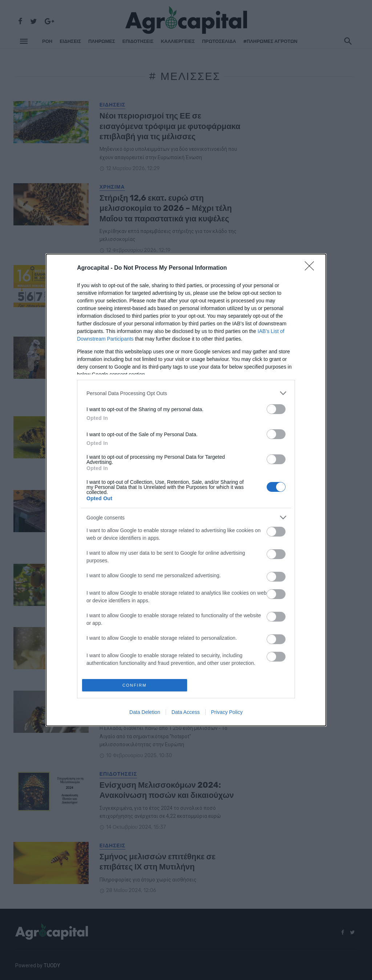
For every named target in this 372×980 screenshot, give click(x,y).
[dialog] (186, 490)
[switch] (276, 408)
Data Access (186, 713)
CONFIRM (136, 685)
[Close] (312, 267)
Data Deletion (145, 713)
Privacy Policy (227, 713)
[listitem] (186, 392)
